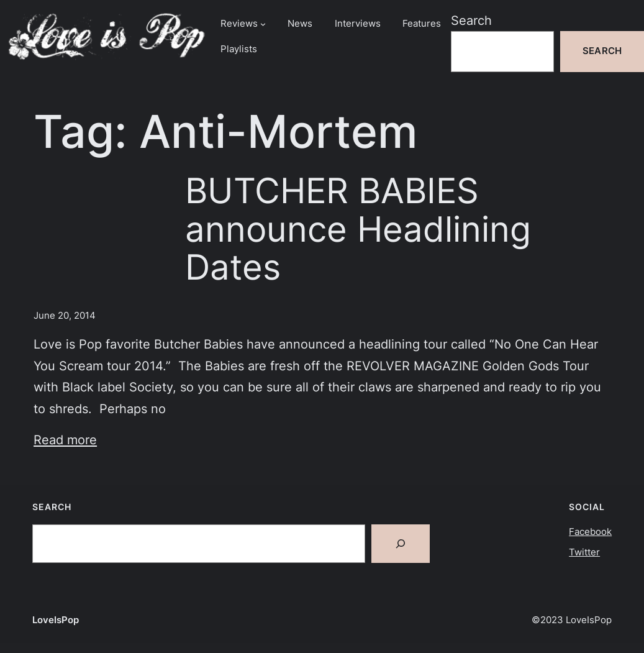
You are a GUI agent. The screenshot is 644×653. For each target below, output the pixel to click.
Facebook (590, 532)
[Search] (401, 544)
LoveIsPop (56, 620)
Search (471, 20)
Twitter (584, 552)
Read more (65, 440)
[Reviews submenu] (263, 24)
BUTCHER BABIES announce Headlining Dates (358, 229)
